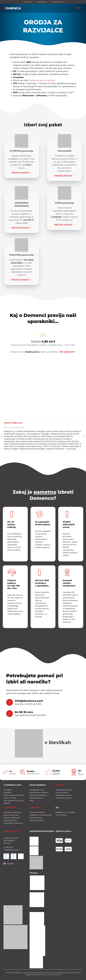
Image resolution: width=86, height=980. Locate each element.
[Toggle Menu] (78, 8)
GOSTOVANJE (10, 807)
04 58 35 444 (24, 712)
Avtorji (48, 974)
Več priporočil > (68, 352)
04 (4, 847)
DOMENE (60, 785)
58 (7, 847)
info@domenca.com (29, 701)
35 (9, 847)
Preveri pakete (21, 173)
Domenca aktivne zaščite (41, 80)
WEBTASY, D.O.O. (12, 831)
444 (12, 847)
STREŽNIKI (35, 807)
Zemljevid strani (56, 974)
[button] (2, 436)
